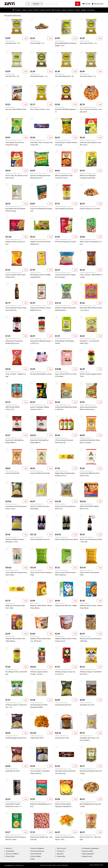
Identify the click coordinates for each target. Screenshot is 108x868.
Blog (33, 859)
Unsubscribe (61, 856)
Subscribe (60, 854)
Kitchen (48, 10)
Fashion (78, 10)
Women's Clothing (39, 10)
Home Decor (91, 10)
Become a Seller (88, 851)
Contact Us (61, 851)
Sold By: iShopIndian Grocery (88, 107)
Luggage (84, 10)
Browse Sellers (36, 856)
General (30, 10)
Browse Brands (36, 854)
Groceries (18, 10)
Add (25, 38)
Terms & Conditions (12, 854)
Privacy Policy (10, 856)
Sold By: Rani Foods (36, 273)
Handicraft (71, 10)
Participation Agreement (91, 848)
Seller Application (88, 854)
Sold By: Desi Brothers (12, 405)
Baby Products (56, 10)
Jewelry (24, 10)
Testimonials (10, 851)
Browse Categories (38, 848)
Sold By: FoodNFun (60, 504)
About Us (9, 848)
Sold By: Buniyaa (10, 41)
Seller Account (87, 856)
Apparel (64, 10)
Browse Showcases (38, 851)
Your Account (61, 848)
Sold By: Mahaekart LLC (62, 372)
